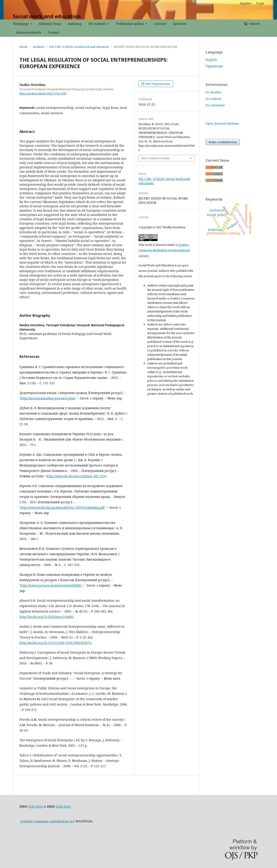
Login (260, 3)
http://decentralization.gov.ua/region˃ (48, 398)
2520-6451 (35, 806)
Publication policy (130, 24)
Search (254, 24)
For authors (98, 24)
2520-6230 (63, 806)
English (211, 60)
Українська (214, 66)
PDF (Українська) (157, 84)
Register (246, 3)
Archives (180, 24)
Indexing (75, 24)
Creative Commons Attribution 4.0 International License (164, 250)
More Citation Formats (156, 158)
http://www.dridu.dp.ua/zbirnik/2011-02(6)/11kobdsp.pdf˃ (63, 507)
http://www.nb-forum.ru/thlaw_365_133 (76, 476)
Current (160, 24)
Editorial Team (50, 24)
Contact (54, 32)
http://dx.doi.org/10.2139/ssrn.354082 (46, 617)
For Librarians (215, 105)
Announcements (29, 32)
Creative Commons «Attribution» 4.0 (47, 821)
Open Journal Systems (222, 123)
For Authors (213, 99)
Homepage (21, 24)
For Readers (213, 92)
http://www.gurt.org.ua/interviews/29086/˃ (51, 585)
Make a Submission (223, 142)
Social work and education (47, 16)
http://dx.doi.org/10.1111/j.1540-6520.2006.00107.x (56, 643)
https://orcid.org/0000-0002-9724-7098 (43, 94)
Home (24, 47)
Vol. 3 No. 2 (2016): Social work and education (79, 47)
